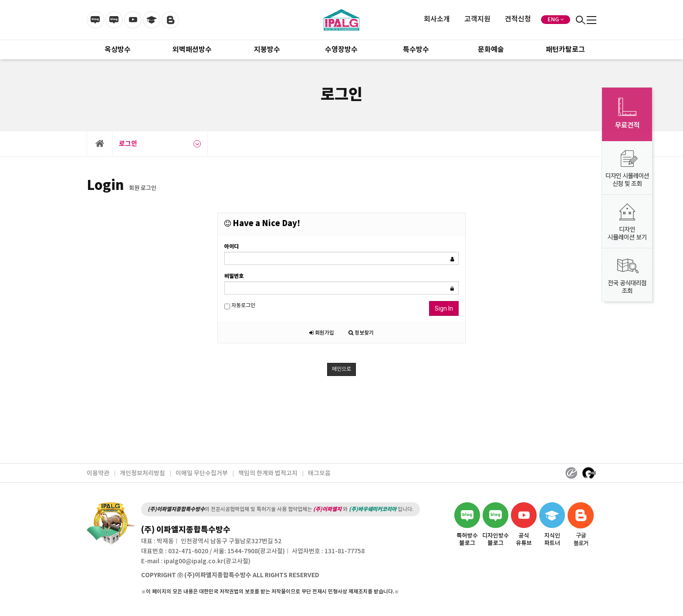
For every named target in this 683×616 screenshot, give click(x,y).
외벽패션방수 (192, 50)
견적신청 (518, 19)
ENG (553, 20)
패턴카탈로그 (565, 50)
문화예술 (491, 50)
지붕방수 (267, 50)
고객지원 (477, 19)
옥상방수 (118, 50)
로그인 (160, 144)
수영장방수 (341, 50)
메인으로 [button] (341, 369)
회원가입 (322, 333)
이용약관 (98, 473)
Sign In (444, 308)
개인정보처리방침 (142, 473)
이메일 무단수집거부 (202, 473)
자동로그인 (240, 306)
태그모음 (319, 473)
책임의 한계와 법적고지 (268, 473)
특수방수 (416, 50)
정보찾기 (361, 333)
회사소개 (437, 19)
